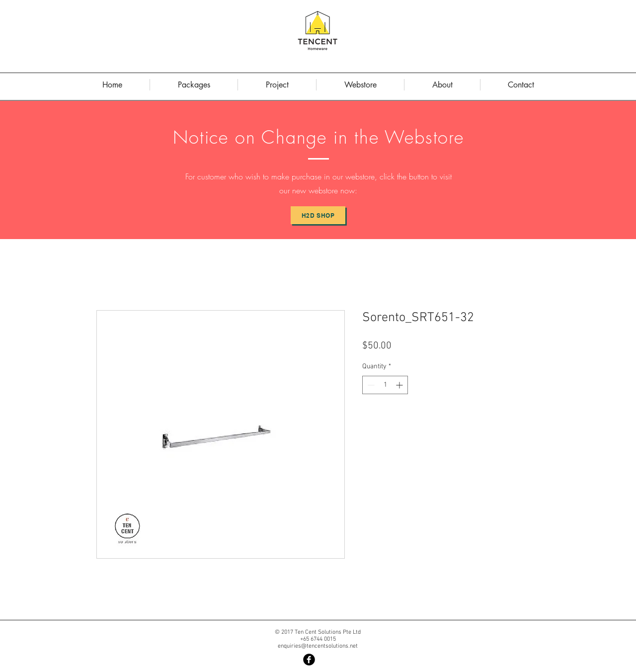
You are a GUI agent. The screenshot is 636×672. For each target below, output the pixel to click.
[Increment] (400, 385)
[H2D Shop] (318, 215)
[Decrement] (370, 385)
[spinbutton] (385, 385)
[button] (442, 85)
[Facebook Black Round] (309, 660)
